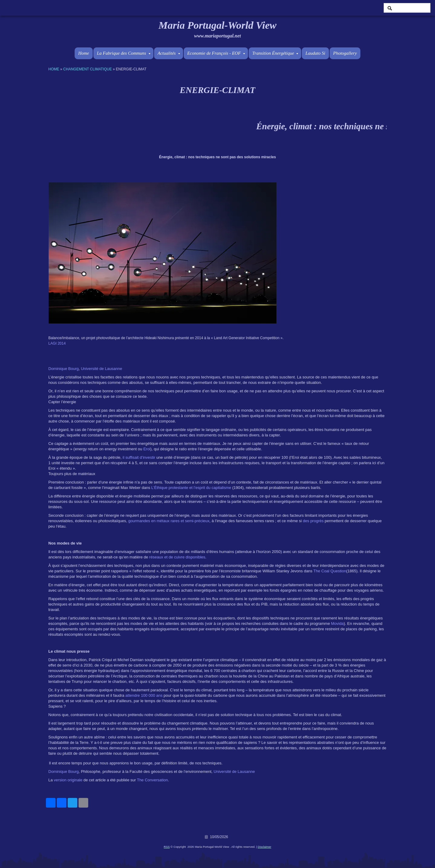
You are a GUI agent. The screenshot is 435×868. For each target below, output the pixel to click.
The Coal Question (330, 571)
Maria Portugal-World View (217, 25)
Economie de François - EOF (216, 53)
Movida (337, 624)
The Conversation (152, 780)
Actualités (169, 53)
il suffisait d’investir (139, 457)
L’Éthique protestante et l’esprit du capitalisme (191, 488)
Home (84, 53)
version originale (68, 780)
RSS (167, 847)
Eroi (147, 449)
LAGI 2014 (57, 343)
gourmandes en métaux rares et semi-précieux (169, 521)
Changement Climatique (87, 69)
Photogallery (345, 53)
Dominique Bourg (63, 369)
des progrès (313, 521)
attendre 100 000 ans (144, 695)
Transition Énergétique (275, 53)
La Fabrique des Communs (124, 53)
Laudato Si (315, 53)
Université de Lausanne (102, 369)
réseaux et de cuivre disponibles (177, 557)
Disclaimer (264, 847)
